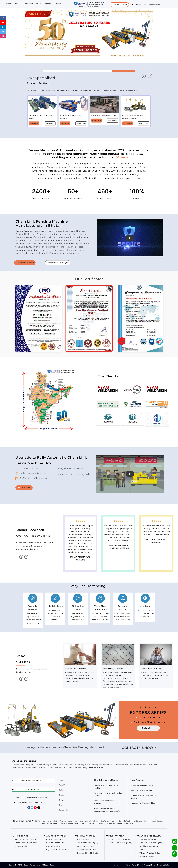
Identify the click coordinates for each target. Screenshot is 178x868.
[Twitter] (3, 31)
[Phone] (173, 846)
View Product (50, 123)
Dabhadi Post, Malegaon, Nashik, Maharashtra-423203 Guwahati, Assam (151, 846)
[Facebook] (3, 18)
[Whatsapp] (173, 853)
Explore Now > (148, 728)
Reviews (48, 4)
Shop (38, 4)
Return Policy (119, 865)
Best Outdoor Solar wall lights (156, 546)
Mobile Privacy (144, 865)
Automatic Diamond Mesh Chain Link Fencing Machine (96, 821)
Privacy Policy (131, 865)
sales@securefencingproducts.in (28, 802)
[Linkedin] (3, 27)
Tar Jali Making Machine (95, 824)
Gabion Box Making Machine (142, 785)
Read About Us (95, 768)
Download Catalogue (58, 263)
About (17, 4)
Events (62, 795)
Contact (58, 4)
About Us (63, 785)
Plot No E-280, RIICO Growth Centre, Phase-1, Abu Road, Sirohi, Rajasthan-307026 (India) (58, 843)
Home (8, 4)
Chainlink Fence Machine (153, 821)
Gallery (62, 790)
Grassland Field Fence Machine (143, 803)
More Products (137, 780)
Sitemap (62, 805)
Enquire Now (34, 123)
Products (28, 4)
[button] (119, 5)
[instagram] (3, 36)
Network (155, 865)
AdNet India (164, 865)
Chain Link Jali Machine (50, 824)
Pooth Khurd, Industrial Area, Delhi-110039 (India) (120, 839)
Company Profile (25, 263)
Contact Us (63, 810)
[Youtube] (3, 22)
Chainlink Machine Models (106, 780)
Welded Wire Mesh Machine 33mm (120, 824)
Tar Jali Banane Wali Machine (72, 824)
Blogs (61, 800)
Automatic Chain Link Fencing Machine (58, 821)
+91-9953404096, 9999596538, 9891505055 (30, 797)
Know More (24, 487)
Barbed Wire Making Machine (131, 821)
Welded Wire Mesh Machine (141, 790)
